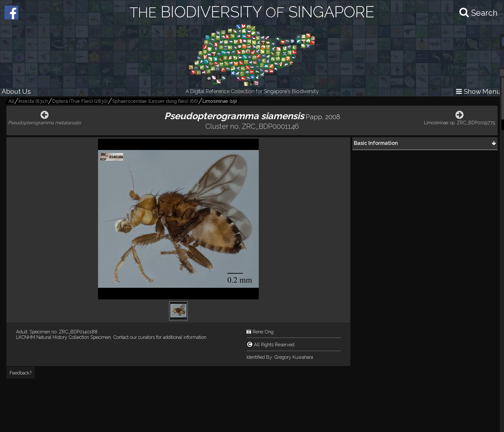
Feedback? (21, 373)
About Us (16, 91)
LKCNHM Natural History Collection (53, 337)
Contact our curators (134, 337)
